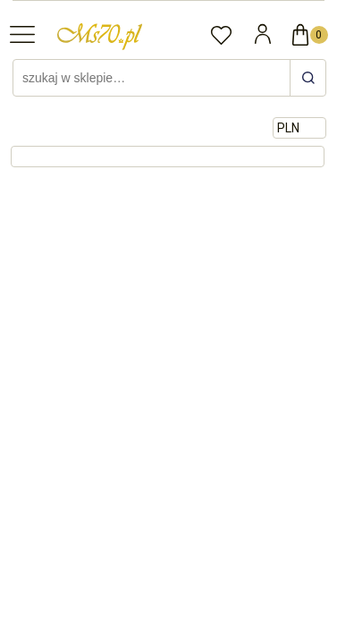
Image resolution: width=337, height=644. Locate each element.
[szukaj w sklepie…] (308, 78)
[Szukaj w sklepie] (154, 78)
